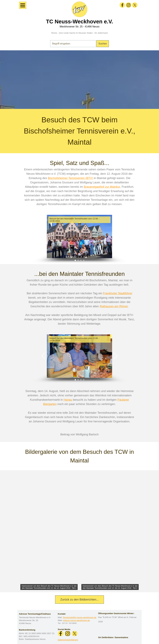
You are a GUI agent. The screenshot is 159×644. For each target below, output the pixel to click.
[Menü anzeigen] (23, 5)
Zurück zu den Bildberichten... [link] (80, 599)
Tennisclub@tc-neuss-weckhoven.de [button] (80, 617)
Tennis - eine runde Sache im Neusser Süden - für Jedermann (79, 33)
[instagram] (128, 5)
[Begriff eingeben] (73, 44)
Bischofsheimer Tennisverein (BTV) (70, 178)
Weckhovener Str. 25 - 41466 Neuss (80, 27)
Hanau (68, 400)
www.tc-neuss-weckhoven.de (77, 620)
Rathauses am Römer (114, 306)
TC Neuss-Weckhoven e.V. (79, 22)
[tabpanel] (79, 80)
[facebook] (122, 5)
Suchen (103, 44)
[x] (135, 5)
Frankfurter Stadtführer (118, 293)
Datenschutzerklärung (68, 640)
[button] (44, 237)
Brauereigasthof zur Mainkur (102, 187)
